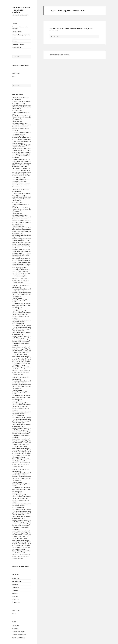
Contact (15, 41)
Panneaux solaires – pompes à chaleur (22, 10)
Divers (14, 77)
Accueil (15, 24)
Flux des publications (18, 631)
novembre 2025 (17, 580)
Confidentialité (17, 47)
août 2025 (15, 583)
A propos (15, 38)
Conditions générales (18, 44)
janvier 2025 (16, 601)
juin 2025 (15, 589)
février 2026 (16, 577)
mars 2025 (15, 595)
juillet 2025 (16, 586)
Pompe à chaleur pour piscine (21, 35)
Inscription (16, 625)
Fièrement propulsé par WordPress (60, 55)
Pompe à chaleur (17, 32)
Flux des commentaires (19, 634)
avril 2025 (15, 592)
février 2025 (16, 598)
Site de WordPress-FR (19, 637)
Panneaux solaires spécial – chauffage (20, 28)
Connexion (15, 628)
